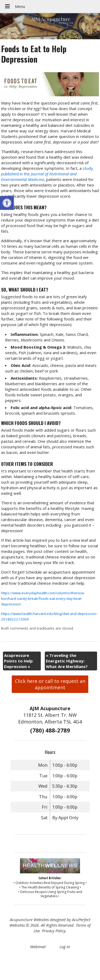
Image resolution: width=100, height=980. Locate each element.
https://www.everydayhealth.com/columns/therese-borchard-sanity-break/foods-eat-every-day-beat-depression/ (43, 599)
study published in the (47, 174)
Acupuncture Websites (29, 920)
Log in (65, 947)
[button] (7, 203)
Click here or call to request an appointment (50, 684)
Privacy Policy (54, 931)
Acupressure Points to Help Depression (18, 661)
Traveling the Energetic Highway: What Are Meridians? (67, 661)
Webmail (38, 947)
